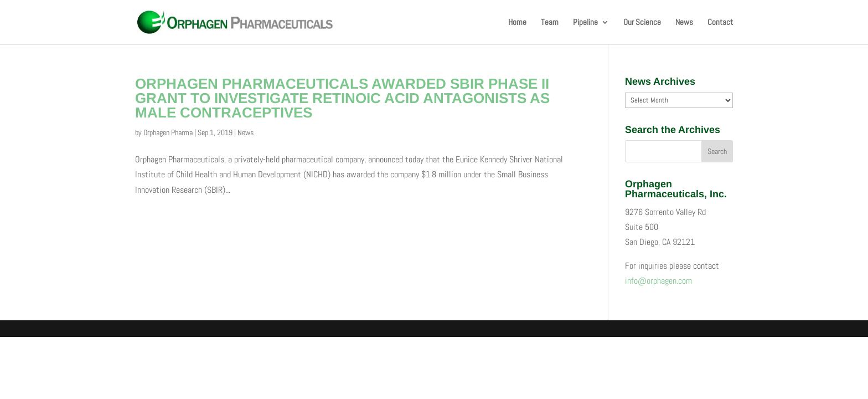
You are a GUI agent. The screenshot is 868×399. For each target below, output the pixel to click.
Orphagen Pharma (168, 132)
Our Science (642, 23)
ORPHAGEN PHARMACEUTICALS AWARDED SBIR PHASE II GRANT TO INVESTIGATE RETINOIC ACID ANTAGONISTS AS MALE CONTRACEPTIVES (342, 98)
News (684, 23)
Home (517, 23)
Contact (720, 23)
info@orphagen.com (658, 281)
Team (550, 23)
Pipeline (585, 23)
